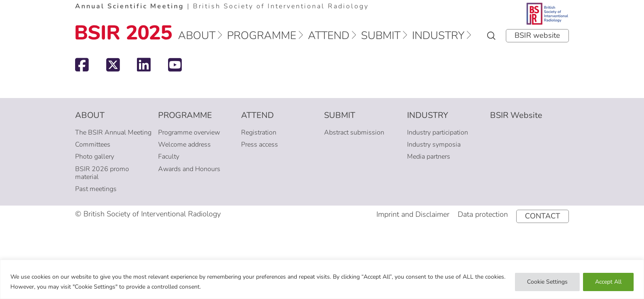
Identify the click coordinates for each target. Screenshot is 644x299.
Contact (543, 216)
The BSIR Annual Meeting (113, 132)
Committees (93, 145)
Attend (329, 36)
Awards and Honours (189, 169)
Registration (259, 132)
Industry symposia (434, 145)
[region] (322, 279)
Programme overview (189, 132)
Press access (260, 145)
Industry (438, 36)
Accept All (608, 282)
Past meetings (96, 189)
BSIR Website (516, 115)
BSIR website (537, 35)
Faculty (169, 157)
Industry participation (438, 132)
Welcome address (184, 145)
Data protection (483, 214)
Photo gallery (95, 157)
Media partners (429, 157)
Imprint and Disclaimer (413, 214)
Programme (262, 36)
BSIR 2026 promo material (102, 173)
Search (491, 36)
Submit (381, 36)
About (197, 36)
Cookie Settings (547, 282)
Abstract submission (354, 132)
